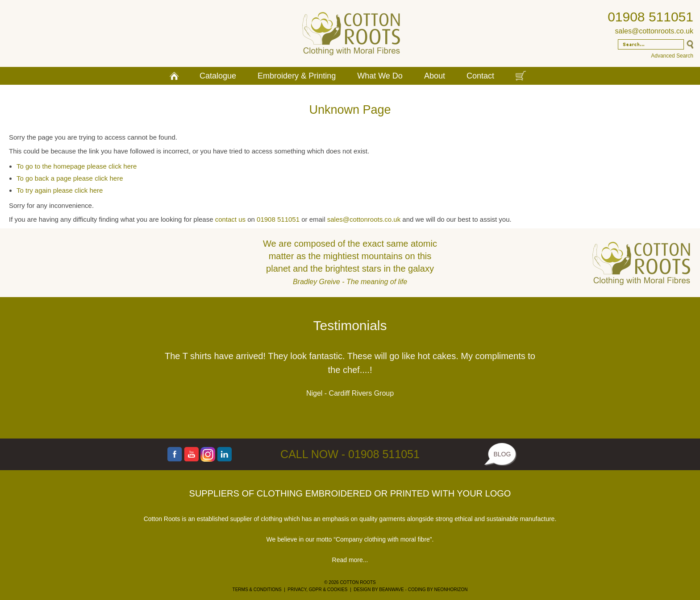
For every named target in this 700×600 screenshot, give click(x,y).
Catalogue (218, 76)
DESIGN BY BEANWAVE (379, 590)
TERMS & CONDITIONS (257, 590)
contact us (230, 219)
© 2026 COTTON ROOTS (350, 582)
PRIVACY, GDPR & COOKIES (317, 590)
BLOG (502, 454)
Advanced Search (672, 56)
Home (174, 76)
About (435, 76)
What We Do (380, 76)
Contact (480, 76)
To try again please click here (60, 190)
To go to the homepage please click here (77, 166)
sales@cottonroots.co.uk (654, 31)
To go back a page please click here (70, 178)
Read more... (350, 560)
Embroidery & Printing (297, 76)
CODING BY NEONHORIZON (438, 590)
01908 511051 (650, 17)
